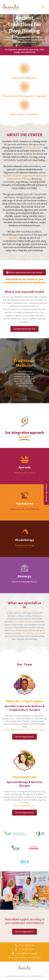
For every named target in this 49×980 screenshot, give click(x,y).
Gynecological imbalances (23, 622)
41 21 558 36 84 (26, 945)
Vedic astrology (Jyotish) (31, 633)
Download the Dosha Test (24, 329)
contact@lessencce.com (26, 953)
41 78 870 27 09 (26, 949)
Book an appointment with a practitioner (24, 272)
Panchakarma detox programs (17, 176)
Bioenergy (14, 238)
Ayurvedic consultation (33, 148)
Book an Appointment (46, 493)
